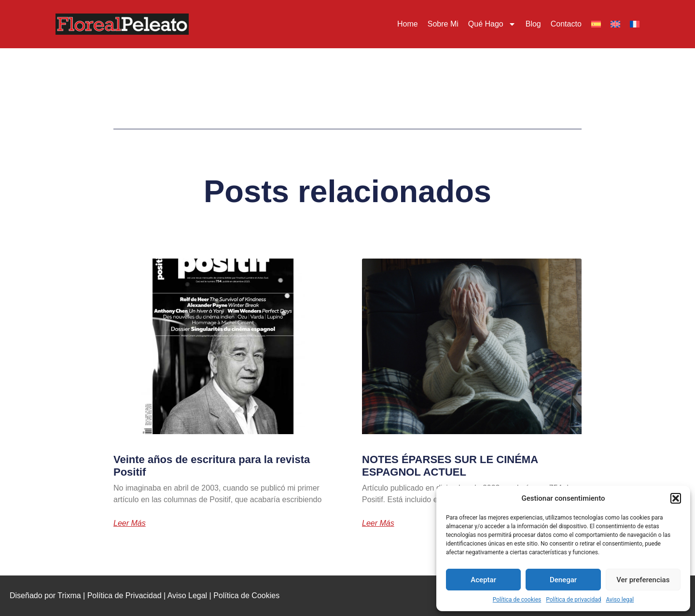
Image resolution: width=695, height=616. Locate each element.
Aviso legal (620, 600)
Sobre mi (443, 24)
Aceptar (483, 580)
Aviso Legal (187, 595)
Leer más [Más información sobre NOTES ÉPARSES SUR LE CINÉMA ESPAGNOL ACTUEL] (378, 523)
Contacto (566, 24)
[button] (676, 498)
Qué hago (492, 24)
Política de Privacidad (125, 595)
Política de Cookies (246, 595)
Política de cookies (517, 600)
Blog (533, 24)
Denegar (563, 580)
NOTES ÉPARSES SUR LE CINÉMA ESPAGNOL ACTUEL (450, 466)
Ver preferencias (643, 580)
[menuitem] (596, 24)
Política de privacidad (573, 600)
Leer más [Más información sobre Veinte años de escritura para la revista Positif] (130, 523)
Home (408, 24)
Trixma (69, 595)
